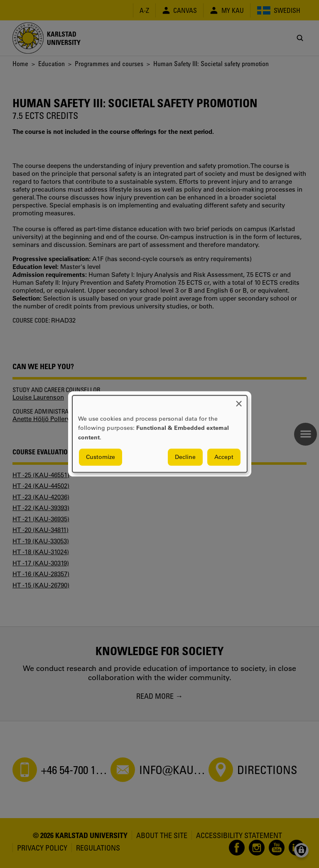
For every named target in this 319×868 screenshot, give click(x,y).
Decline (185, 457)
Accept (224, 457)
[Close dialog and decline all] (239, 401)
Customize (101, 457)
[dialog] (160, 434)
